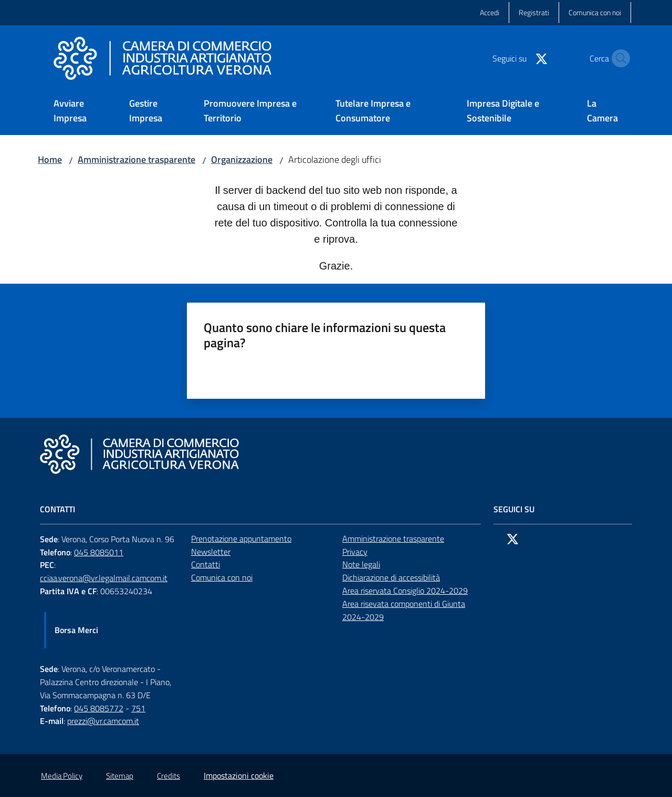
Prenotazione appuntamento (241, 539)
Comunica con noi (222, 577)
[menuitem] (79, 112)
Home (50, 159)
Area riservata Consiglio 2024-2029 (405, 591)
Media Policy (62, 776)
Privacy (355, 552)
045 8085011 (99, 552)
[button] (618, 58)
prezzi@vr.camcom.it (103, 721)
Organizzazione (242, 159)
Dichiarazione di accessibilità (391, 577)
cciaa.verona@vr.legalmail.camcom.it (104, 578)
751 (138, 708)
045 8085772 (99, 708)
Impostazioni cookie (239, 775)
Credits (169, 776)
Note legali (361, 564)
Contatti (206, 564)
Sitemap (120, 776)
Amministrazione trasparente (136, 159)
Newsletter (211, 552)
